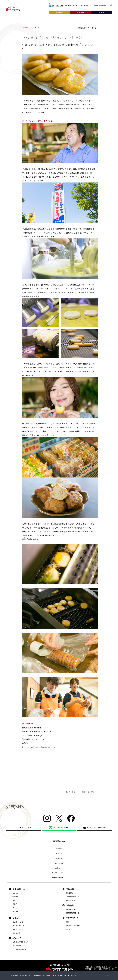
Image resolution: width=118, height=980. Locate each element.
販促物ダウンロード (59, 878)
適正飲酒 (15, 911)
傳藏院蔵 (68, 905)
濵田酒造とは (77, 5)
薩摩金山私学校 (18, 929)
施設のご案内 (70, 900)
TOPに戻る (71, 792)
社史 (14, 908)
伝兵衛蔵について (72, 893)
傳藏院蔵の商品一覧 (72, 913)
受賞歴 (15, 904)
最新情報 (59, 849)
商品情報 (68, 5)
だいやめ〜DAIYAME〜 (73, 926)
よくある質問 (59, 863)
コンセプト (16, 893)
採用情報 (15, 897)
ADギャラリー (17, 938)
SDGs (14, 900)
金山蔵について (18, 922)
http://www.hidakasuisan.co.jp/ (42, 747)
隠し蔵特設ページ (18, 946)
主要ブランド (70, 918)
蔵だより (59, 853)
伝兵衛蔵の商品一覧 (72, 897)
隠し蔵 (68, 929)
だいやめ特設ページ (19, 949)
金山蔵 (14, 918)
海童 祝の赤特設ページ (20, 942)
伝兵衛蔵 (68, 889)
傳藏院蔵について (72, 909)
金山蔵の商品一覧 (18, 926)
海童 (67, 922)
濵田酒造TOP (59, 841)
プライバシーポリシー (59, 873)
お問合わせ (88, 5)
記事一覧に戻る (88, 792)
